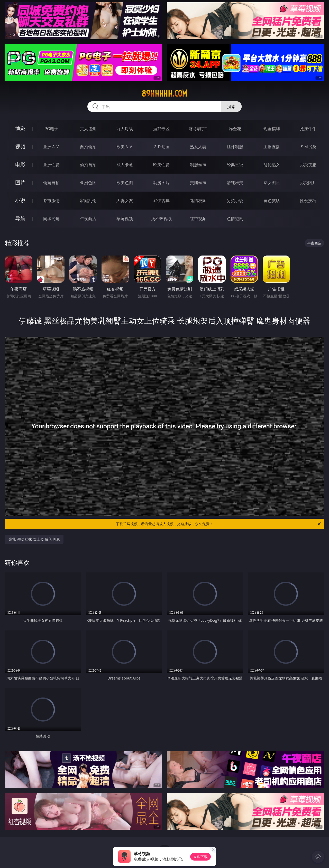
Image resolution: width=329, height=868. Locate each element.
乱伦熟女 (272, 165)
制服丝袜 (198, 165)
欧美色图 (125, 183)
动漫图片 (161, 183)
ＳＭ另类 (308, 147)
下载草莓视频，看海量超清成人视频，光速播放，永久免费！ (219, 524)
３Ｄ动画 (161, 147)
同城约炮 (51, 219)
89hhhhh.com (164, 93)
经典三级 (235, 165)
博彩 (20, 129)
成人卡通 (125, 165)
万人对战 (125, 129)
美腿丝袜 (198, 183)
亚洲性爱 (51, 165)
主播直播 (272, 147)
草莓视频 (125, 219)
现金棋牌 (272, 129)
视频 (20, 147)
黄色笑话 (272, 201)
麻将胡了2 (198, 129)
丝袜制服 (235, 147)
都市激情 (51, 201)
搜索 (231, 107)
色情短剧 (235, 219)
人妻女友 (125, 201)
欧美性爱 (161, 165)
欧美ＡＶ (125, 147)
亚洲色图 (88, 183)
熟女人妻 (198, 147)
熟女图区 (272, 183)
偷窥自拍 (51, 183)
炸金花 (235, 129)
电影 (20, 164)
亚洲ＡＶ (51, 147)
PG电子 (51, 129)
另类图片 (308, 183)
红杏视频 (198, 219)
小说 (20, 200)
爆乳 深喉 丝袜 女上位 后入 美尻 (34, 539)
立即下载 (200, 857)
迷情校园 (198, 201)
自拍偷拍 (88, 147)
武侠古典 (161, 201)
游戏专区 (161, 129)
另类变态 (308, 165)
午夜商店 (88, 219)
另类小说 (235, 201)
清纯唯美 (235, 183)
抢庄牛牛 (308, 129)
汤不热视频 (161, 219)
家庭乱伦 (88, 201)
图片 (20, 182)
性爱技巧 (308, 201)
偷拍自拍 (88, 165)
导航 (20, 218)
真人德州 (88, 129)
